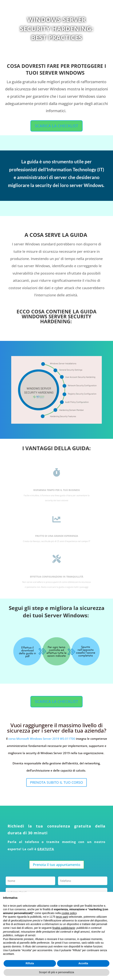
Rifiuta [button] (30, 963)
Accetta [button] (83, 963)
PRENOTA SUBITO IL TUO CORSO (56, 782)
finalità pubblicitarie (64, 928)
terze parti (62, 917)
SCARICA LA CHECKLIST (56, 126)
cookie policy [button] (69, 913)
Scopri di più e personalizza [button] (56, 972)
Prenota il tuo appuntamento (57, 865)
